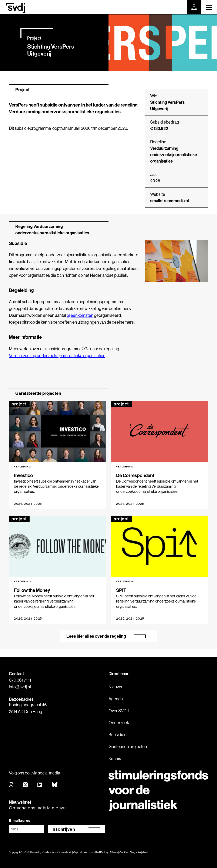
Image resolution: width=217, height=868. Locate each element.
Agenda (116, 699)
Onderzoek (119, 723)
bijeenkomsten (80, 315)
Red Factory (102, 852)
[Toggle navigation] (209, 7)
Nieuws (115, 687)
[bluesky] (55, 785)
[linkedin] (40, 785)
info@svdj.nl (20, 687)
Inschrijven (63, 829)
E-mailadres (20, 820)
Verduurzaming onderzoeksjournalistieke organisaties (174, 155)
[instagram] (11, 785)
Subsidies (117, 735)
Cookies (124, 852)
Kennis (115, 758)
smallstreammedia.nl (170, 201)
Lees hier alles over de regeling (96, 636)
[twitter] (26, 785)
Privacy (114, 852)
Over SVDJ (119, 711)
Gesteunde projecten (128, 746)
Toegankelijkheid (139, 852)
